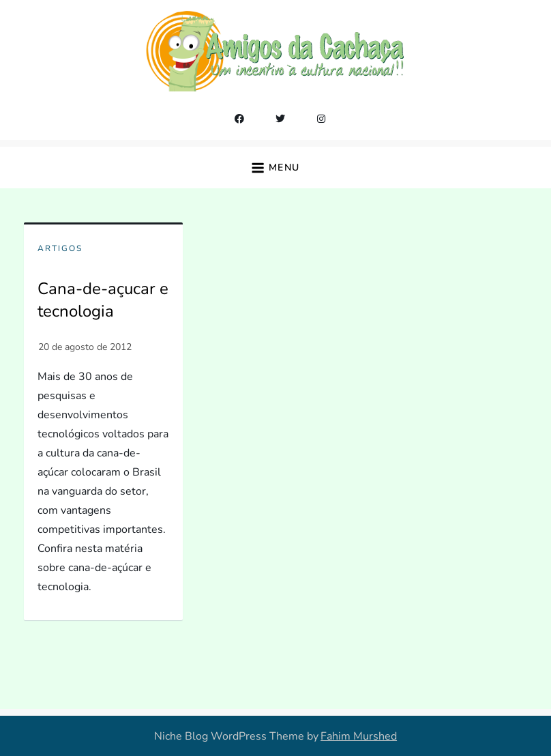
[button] (275, 168)
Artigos (60, 249)
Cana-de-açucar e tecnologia (103, 300)
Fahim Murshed (359, 736)
